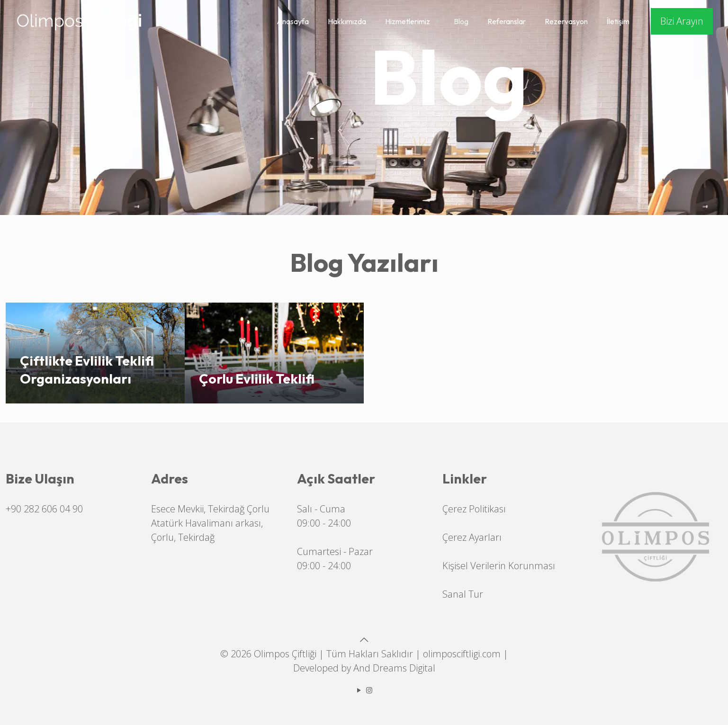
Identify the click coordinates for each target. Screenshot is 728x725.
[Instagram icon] (369, 690)
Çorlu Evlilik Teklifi (257, 379)
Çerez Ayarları (472, 537)
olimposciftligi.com (462, 654)
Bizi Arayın (682, 21)
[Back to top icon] (364, 640)
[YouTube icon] (359, 690)
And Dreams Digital (394, 668)
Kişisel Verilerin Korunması (499, 566)
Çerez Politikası (474, 509)
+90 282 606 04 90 (44, 509)
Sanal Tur (463, 594)
